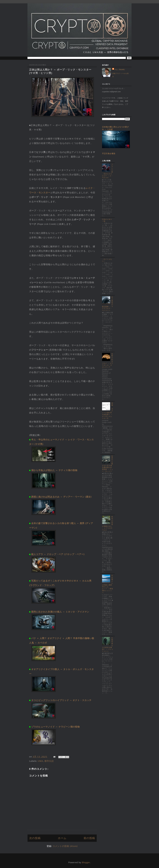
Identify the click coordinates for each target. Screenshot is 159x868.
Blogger (86, 862)
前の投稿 (89, 838)
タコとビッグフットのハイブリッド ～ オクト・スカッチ (61, 700)
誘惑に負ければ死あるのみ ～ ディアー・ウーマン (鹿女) (61, 497)
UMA (40, 761)
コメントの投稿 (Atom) (65, 846)
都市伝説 (49, 761)
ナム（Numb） (120, 70)
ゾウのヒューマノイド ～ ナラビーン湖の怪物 (56, 727)
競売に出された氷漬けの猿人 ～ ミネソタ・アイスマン (60, 612)
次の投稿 (35, 838)
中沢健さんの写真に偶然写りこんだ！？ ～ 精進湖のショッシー (107, 584)
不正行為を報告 (109, 154)
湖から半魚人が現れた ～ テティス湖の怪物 (54, 470)
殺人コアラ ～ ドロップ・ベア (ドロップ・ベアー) (58, 554)
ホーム (62, 838)
